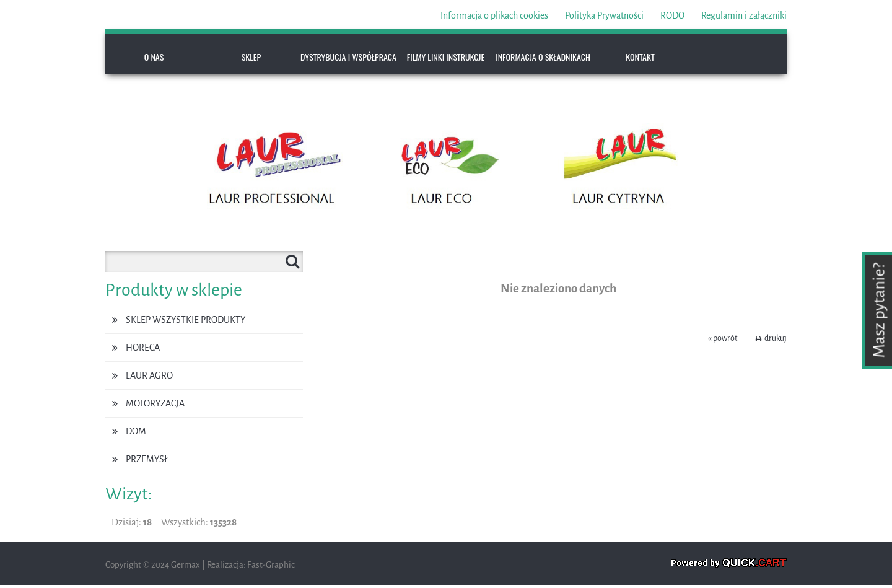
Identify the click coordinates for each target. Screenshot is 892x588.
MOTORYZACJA (155, 403)
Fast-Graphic (271, 565)
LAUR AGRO (149, 375)
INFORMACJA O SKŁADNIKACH (543, 57)
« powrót (723, 338)
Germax (186, 565)
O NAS (154, 57)
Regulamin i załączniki (744, 15)
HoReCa (143, 348)
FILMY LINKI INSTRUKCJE (446, 57)
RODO (672, 15)
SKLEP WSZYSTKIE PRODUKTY (186, 320)
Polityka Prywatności (604, 15)
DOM (136, 431)
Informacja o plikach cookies (494, 15)
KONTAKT (640, 57)
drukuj (776, 338)
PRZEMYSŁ (147, 459)
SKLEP (251, 57)
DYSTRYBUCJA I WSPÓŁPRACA (348, 57)
